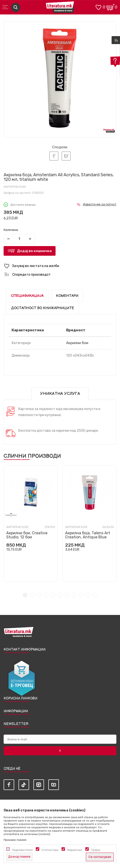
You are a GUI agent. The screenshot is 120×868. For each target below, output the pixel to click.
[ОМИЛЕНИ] (98, 7)
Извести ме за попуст (100, 204)
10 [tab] (88, 595)
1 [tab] (25, 595)
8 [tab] (74, 595)
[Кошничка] (110, 7)
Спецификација (27, 296)
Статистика (50, 850)
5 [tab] (53, 595)
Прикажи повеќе (15, 840)
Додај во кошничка (34, 251)
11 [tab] (95, 595)
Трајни (96, 850)
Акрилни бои (15, 187)
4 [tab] (46, 595)
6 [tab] (60, 595)
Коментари (67, 296)
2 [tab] (32, 595)
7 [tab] (67, 595)
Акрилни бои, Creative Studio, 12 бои (27, 535)
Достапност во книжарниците (43, 308)
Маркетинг (75, 850)
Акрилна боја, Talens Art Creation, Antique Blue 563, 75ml (88, 537)
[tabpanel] (60, 78)
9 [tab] (81, 595)
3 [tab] (39, 595)
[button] (60, 266)
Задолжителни (22, 850)
